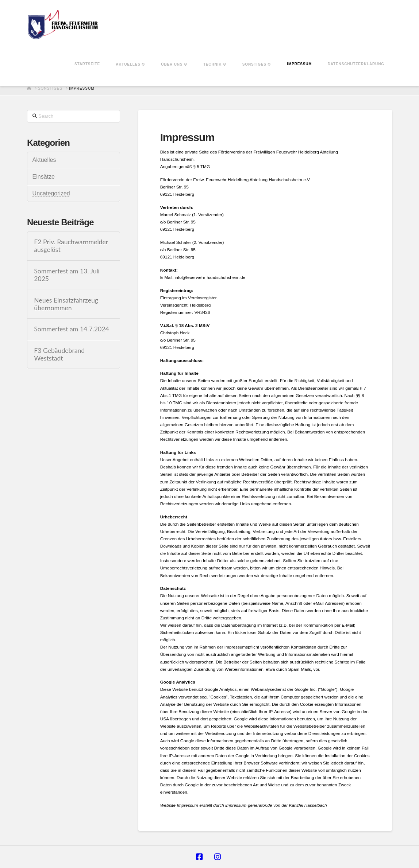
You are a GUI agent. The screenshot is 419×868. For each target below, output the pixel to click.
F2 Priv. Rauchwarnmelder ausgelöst (71, 246)
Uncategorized (51, 193)
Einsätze (44, 177)
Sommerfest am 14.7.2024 (72, 329)
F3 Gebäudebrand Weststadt (59, 354)
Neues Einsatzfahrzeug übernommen (66, 304)
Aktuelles (44, 160)
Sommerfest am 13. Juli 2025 (67, 275)
